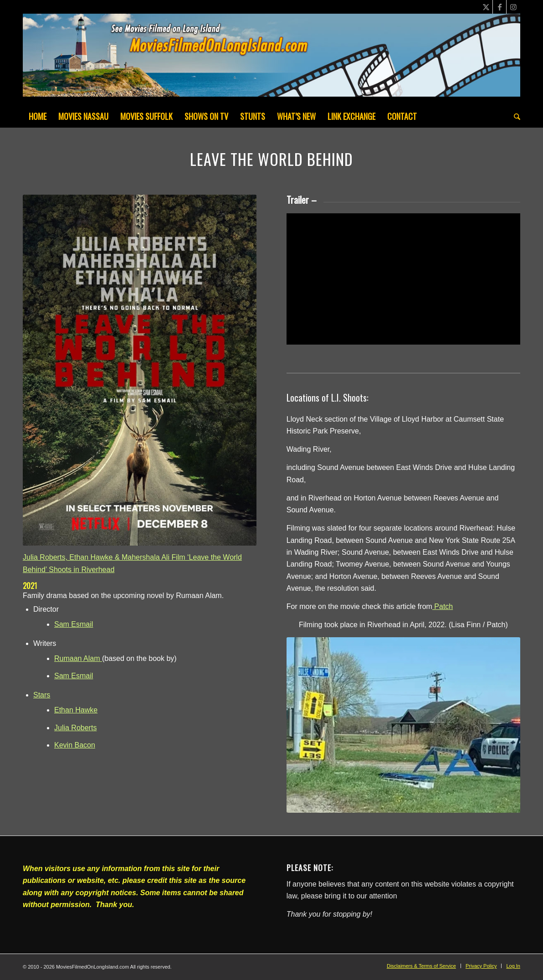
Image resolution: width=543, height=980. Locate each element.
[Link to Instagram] (513, 7)
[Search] (514, 116)
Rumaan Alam (78, 658)
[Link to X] (486, 7)
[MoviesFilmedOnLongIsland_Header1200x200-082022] (271, 59)
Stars (42, 695)
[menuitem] (38, 116)
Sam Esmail (74, 624)
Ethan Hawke (76, 710)
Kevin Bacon (75, 745)
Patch (443, 606)
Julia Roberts (75, 728)
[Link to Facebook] (499, 7)
